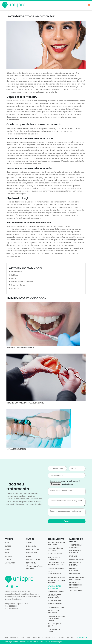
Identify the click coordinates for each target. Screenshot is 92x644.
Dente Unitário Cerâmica (54, 558)
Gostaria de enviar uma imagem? (65, 481)
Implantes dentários (56, 577)
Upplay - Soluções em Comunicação (47, 642)
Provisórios (75, 574)
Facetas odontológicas (55, 573)
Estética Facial (33, 549)
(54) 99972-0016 (12, 609)
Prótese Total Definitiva (75, 564)
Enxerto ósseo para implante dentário (56, 564)
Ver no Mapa (81, 637)
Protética (15, 288)
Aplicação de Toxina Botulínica (56, 544)
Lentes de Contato (77, 559)
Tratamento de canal (54, 630)
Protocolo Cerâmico (74, 569)
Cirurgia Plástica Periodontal (55, 549)
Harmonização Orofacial (22, 282)
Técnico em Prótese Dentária (34, 567)
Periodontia (31, 563)
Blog (7, 553)
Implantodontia (18, 285)
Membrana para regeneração (54, 596)
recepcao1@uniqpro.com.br (16, 604)
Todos (29, 543)
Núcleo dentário (55, 600)
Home (7, 543)
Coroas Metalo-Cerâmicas (76, 546)
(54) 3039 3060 (11, 606)
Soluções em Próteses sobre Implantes (76, 585)
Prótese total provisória (54, 612)
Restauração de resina (55, 625)
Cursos (8, 546)
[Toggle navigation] (89, 6)
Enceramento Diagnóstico (75, 552)
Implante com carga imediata (57, 582)
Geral (14, 278)
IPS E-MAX (73, 556)
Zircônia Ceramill (77, 590)
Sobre (7, 549)
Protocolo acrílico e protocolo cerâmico (56, 618)
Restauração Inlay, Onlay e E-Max (78, 578)
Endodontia (17, 272)
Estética (15, 275)
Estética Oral (32, 553)
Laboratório (10, 563)
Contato (9, 556)
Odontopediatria (55, 604)
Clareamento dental (56, 554)
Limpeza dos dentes (56, 592)
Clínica (8, 560)
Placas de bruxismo (56, 607)
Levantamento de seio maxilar (55, 587)
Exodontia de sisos (56, 568)
